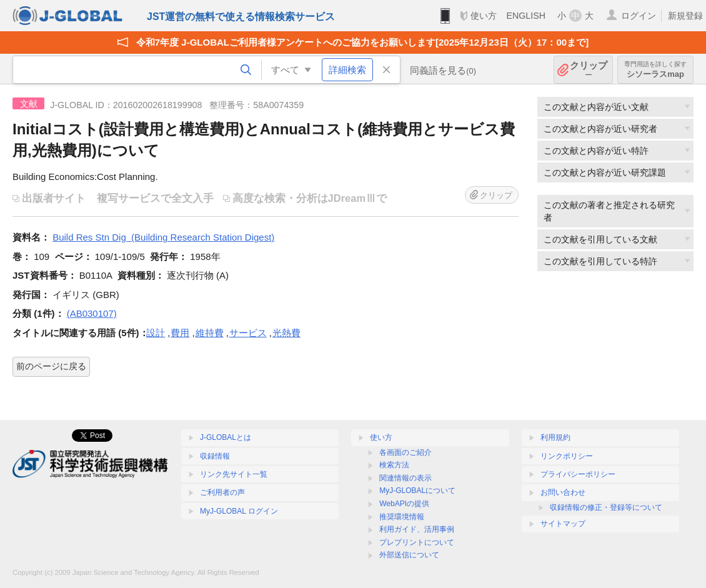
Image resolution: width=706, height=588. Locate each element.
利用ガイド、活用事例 (417, 529)
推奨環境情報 (402, 517)
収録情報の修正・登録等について (606, 507)
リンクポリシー (567, 456)
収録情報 (215, 456)
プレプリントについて (417, 542)
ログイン (639, 16)
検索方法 (394, 465)
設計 (156, 333)
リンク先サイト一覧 (234, 474)
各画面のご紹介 (405, 452)
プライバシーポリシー (578, 474)
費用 (180, 333)
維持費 (210, 333)
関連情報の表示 (405, 478)
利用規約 (555, 437)
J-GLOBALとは (226, 437)
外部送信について (409, 555)
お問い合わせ (563, 492)
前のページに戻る (51, 366)
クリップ (589, 70)
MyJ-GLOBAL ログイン (239, 511)
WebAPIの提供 (404, 504)
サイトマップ (563, 524)
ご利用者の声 (222, 492)
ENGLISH (526, 16)
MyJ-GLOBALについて (417, 491)
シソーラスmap (655, 70)
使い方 (484, 16)
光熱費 (286, 333)
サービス (248, 333)
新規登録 (685, 16)
